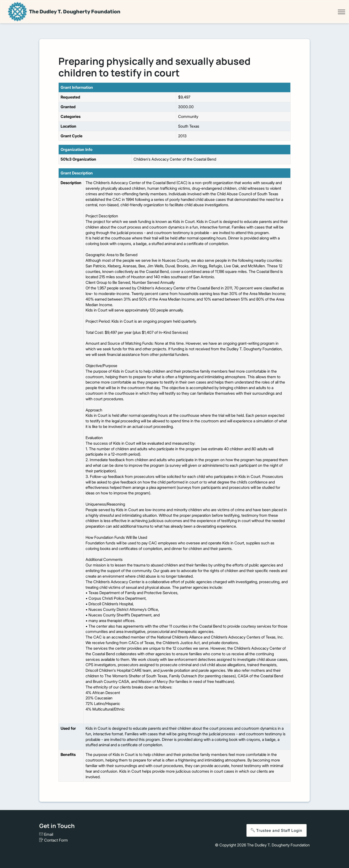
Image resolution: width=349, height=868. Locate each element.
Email (46, 834)
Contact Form (54, 840)
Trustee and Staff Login (277, 830)
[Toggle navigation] (341, 12)
